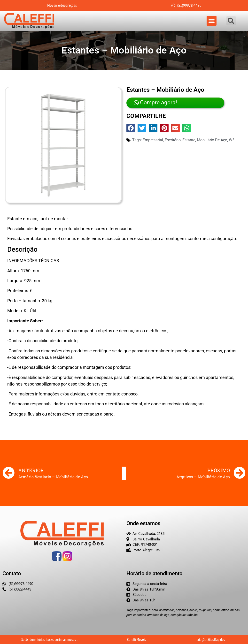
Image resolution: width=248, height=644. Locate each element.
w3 (232, 140)
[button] (212, 21)
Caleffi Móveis (136, 640)
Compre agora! (154, 103)
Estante (189, 140)
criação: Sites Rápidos (211, 640)
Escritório (173, 140)
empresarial (153, 140)
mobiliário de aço (212, 140)
